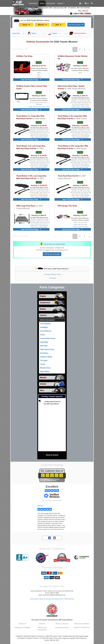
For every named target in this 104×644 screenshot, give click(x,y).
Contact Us (22, 624)
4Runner (42, 25)
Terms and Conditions (82, 624)
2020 (58, 25)
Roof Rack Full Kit (72, 177)
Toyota (26, 25)
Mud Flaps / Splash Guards (71, 87)
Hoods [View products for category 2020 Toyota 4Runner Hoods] (42, 335)
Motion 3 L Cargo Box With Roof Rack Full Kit (31, 119)
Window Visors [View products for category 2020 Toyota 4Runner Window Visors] (45, 368)
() (87, 4)
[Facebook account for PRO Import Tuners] (50, 538)
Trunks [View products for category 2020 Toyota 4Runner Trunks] (43, 364)
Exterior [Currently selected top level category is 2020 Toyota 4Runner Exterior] (43, 315)
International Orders (62, 627)
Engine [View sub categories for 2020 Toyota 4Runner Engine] (43, 296)
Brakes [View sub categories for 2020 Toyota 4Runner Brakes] (43, 309)
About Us (42, 624)
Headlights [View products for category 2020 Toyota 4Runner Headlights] (44, 327)
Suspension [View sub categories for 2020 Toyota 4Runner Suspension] (45, 303)
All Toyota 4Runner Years (53, 274)
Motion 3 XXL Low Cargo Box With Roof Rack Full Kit (31, 178)
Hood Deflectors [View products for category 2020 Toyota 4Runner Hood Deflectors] (46, 331)
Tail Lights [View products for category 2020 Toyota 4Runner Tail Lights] (44, 360)
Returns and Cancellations (42, 629)
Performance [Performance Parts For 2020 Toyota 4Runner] (33, 3)
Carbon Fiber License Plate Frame (32, 87)
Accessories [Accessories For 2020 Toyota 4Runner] (51, 3)
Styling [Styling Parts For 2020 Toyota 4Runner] (42, 3)
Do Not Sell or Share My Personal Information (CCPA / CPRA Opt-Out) (52, 599)
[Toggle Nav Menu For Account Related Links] (81, 3)
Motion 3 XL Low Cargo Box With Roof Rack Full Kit (31, 148)
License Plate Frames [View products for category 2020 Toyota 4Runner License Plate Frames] (48, 338)
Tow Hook (67, 206)
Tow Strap (24, 56)
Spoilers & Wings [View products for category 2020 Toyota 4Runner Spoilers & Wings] (46, 357)
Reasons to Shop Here (82, 627)
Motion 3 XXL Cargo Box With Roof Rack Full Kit (73, 148)
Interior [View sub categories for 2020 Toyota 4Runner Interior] (43, 384)
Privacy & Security (62, 624)
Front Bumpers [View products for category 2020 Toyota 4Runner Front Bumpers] (45, 324)
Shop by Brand (52, 455)
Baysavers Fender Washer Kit (73, 57)
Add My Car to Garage (52, 254)
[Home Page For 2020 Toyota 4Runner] (18, 3)
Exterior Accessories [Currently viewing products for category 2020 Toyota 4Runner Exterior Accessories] (47, 320)
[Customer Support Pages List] (61, 3)
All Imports (53, 278)
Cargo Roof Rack (29, 207)
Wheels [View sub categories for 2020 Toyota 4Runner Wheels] (43, 378)
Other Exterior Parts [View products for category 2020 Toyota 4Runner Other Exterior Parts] (47, 349)
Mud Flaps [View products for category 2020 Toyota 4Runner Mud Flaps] (44, 346)
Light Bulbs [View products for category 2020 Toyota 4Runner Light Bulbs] (44, 342)
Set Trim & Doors (76, 25)
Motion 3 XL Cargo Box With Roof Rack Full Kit (72, 119)
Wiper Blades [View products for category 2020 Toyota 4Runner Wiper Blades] (45, 372)
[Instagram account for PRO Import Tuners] (54, 538)
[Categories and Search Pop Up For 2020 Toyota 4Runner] (92, 3)
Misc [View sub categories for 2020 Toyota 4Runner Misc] (42, 390)
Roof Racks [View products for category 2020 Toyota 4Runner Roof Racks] (44, 353)
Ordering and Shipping (22, 627)
